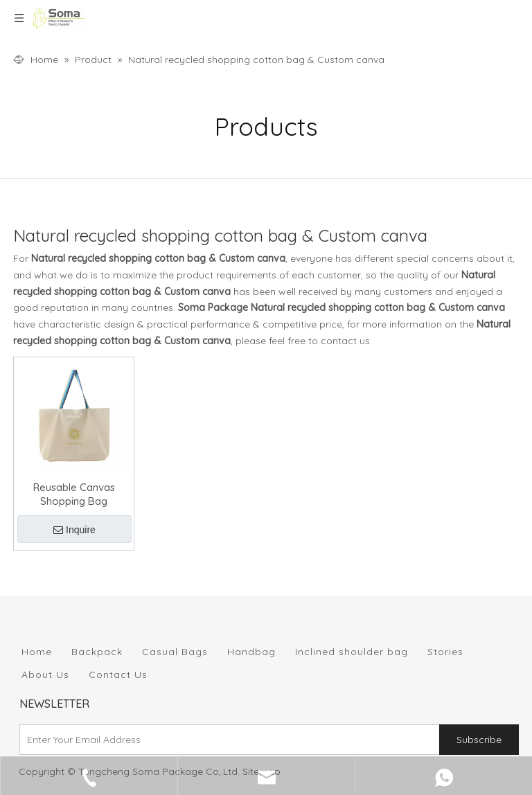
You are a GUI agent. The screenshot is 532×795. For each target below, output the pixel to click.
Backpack (97, 652)
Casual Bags (175, 652)
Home (37, 652)
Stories (445, 652)
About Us (45, 675)
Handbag (251, 652)
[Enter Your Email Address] (227, 740)
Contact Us (118, 675)
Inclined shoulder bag (352, 652)
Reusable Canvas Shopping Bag (74, 494)
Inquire (74, 530)
